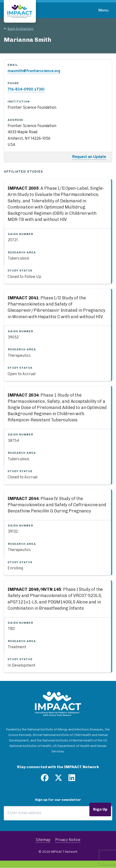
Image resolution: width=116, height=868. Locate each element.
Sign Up (100, 809)
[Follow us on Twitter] (58, 780)
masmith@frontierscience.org (34, 71)
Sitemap (43, 840)
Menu (104, 10)
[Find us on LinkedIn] (72, 780)
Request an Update (89, 157)
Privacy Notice (68, 840)
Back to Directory (21, 29)
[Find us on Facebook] (45, 780)
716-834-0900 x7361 (26, 90)
